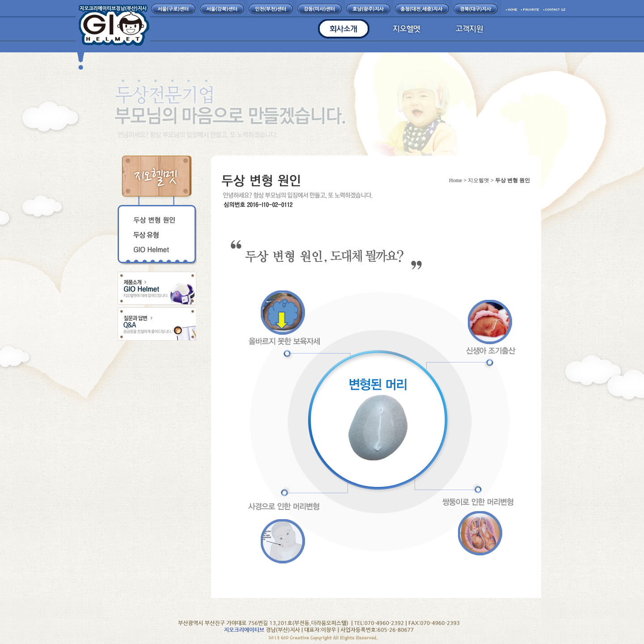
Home (455, 180)
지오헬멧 (479, 180)
